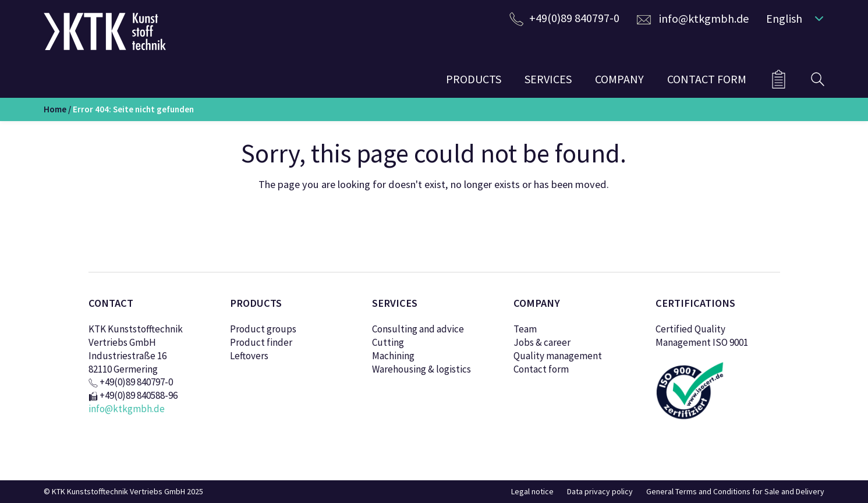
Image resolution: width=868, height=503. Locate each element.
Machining (393, 356)
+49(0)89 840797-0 (574, 18)
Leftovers (249, 356)
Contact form (541, 369)
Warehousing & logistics (421, 369)
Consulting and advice (418, 329)
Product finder (261, 342)
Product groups (263, 329)
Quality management (558, 356)
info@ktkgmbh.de (704, 18)
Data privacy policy (600, 491)
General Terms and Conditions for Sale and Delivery (735, 491)
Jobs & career (542, 342)
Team (525, 329)
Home (55, 109)
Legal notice (532, 491)
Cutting (388, 342)
